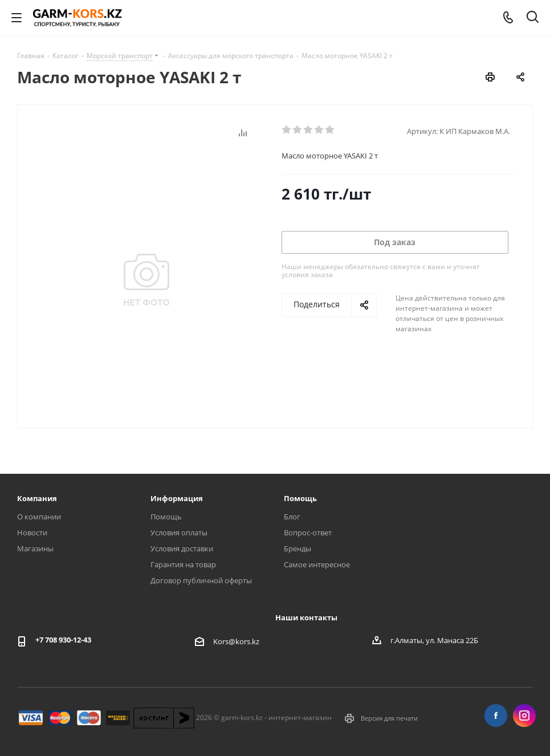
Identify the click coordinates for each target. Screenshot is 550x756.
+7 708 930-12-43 (63, 640)
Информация (177, 498)
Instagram (524, 716)
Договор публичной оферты (201, 580)
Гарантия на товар (183, 564)
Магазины (35, 548)
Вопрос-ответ (308, 533)
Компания (37, 498)
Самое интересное (317, 564)
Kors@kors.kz (236, 641)
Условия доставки (182, 548)
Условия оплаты (179, 533)
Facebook (496, 716)
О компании (39, 517)
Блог (292, 517)
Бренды (298, 548)
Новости (32, 533)
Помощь (166, 517)
